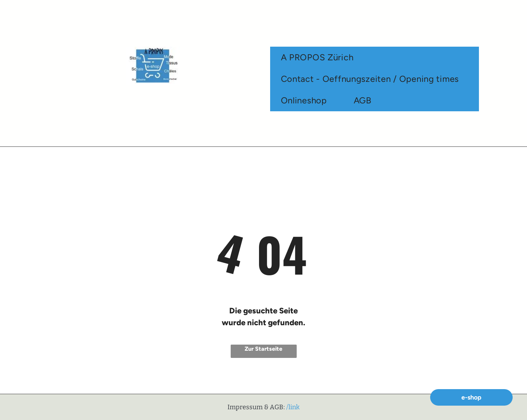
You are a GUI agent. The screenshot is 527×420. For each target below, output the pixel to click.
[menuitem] (320, 57)
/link (293, 407)
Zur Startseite (263, 349)
